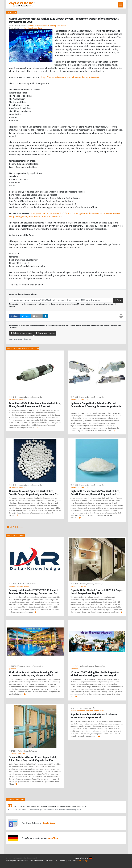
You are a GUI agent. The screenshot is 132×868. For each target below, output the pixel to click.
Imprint (13, 861)
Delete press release (21, 333)
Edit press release (45, 333)
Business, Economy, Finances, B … (30, 397)
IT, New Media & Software (27, 584)
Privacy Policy (22, 861)
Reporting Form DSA (67, 861)
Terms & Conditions (36, 861)
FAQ (7, 861)
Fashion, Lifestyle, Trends (27, 751)
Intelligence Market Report (19, 586)
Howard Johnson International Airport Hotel (87, 711)
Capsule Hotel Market (79, 586)
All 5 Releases (15, 527)
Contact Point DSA (52, 861)
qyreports (12, 669)
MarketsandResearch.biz (18, 399)
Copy (118, 300)
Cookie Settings (82, 861)
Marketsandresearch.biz (33, 28)
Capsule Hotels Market (17, 753)
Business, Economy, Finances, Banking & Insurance (47, 26)
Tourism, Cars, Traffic (87, 708)
